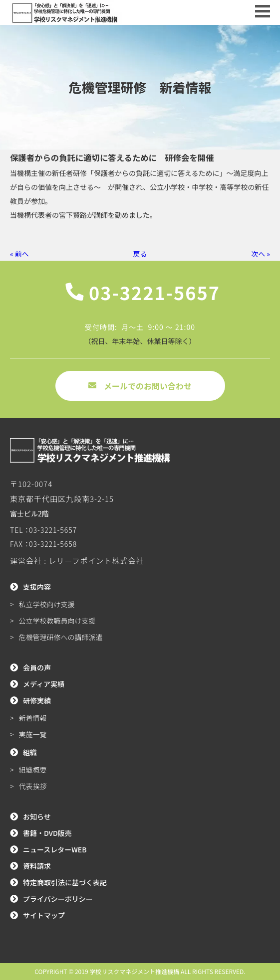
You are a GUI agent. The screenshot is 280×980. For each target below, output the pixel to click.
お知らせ (37, 817)
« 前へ (19, 254)
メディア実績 (44, 684)
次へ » (261, 254)
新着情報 (33, 718)
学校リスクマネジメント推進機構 (134, 971)
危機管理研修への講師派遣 (61, 637)
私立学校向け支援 (47, 604)
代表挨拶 (33, 786)
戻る (140, 254)
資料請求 (37, 866)
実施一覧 (33, 734)
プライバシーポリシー (58, 899)
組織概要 (33, 770)
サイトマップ (44, 915)
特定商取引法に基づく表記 (65, 882)
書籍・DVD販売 (47, 833)
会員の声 (37, 667)
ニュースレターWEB (55, 849)
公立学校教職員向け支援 (57, 621)
